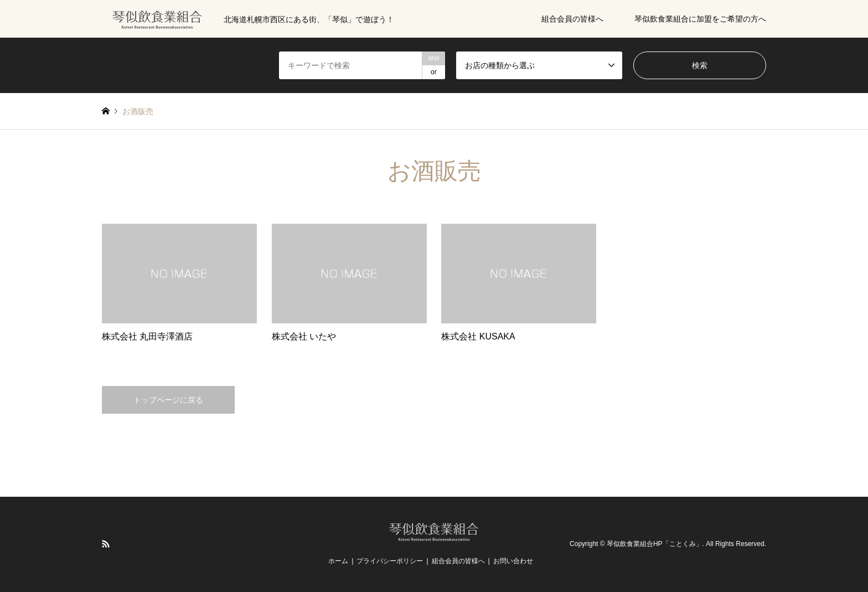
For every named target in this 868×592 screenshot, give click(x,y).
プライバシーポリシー (390, 561)
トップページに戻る (168, 400)
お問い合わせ (513, 561)
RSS (106, 544)
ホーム (338, 561)
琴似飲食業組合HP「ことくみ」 (655, 544)
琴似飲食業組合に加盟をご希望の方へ (700, 19)
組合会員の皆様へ (572, 19)
